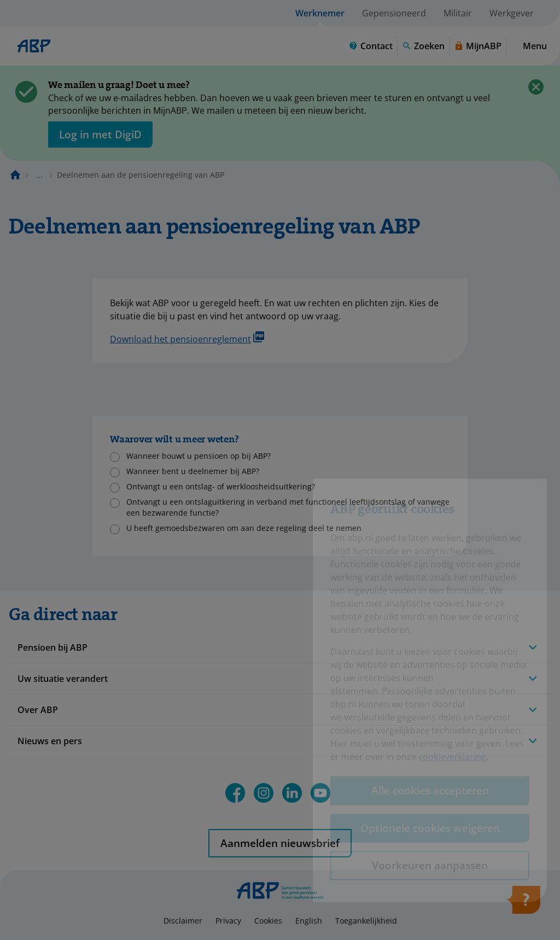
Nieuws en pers (50, 741)
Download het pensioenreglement (187, 338)
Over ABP (38, 710)
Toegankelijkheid (366, 921)
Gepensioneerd (394, 13)
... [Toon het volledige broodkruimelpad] (39, 175)
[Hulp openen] (523, 903)
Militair (458, 13)
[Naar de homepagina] (15, 175)
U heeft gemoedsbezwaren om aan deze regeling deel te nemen (244, 528)
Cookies (268, 921)
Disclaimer (183, 921)
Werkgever (512, 13)
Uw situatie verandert (63, 679)
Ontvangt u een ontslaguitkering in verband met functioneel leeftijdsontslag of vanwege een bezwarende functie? (288, 507)
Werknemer (320, 13)
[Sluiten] (536, 87)
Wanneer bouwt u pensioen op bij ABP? (199, 456)
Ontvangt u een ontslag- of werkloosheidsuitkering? (221, 486)
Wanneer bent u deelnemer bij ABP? (193, 471)
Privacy (228, 921)
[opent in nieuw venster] (100, 135)
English (309, 921)
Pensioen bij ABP (52, 647)
